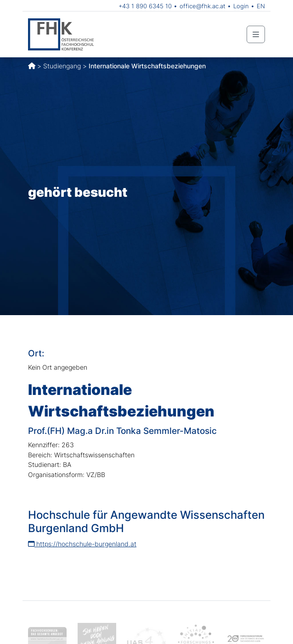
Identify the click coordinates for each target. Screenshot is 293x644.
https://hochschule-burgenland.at (82, 544)
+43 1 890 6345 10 (145, 6)
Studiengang (62, 66)
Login (241, 6)
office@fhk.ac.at (203, 6)
